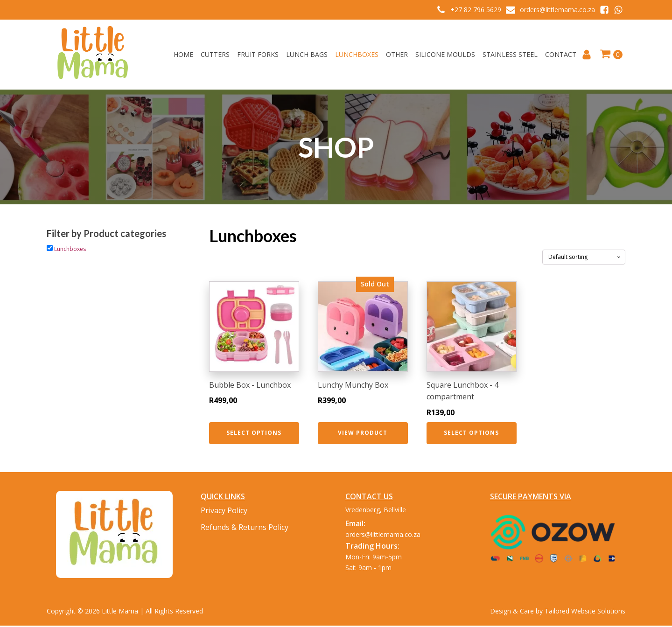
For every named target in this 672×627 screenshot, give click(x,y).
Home (183, 54)
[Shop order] (584, 257)
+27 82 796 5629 (476, 10)
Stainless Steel (510, 54)
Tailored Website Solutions (585, 611)
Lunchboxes (357, 54)
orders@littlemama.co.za (557, 10)
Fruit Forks (258, 54)
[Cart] (611, 55)
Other (397, 54)
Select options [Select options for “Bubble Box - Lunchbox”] (254, 433)
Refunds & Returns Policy (245, 527)
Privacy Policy (224, 510)
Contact (561, 54)
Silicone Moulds (445, 54)
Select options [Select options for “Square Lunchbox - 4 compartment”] (471, 433)
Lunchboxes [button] (70, 249)
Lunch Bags (307, 54)
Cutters (215, 54)
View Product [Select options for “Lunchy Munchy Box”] (363, 433)
